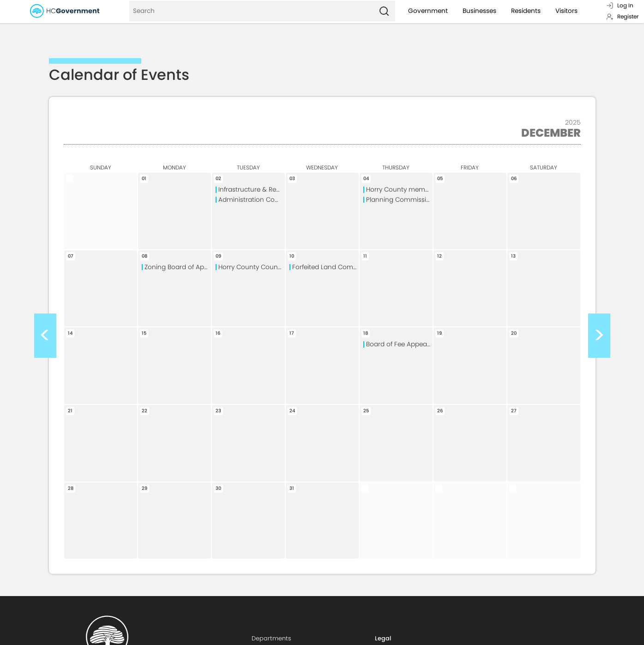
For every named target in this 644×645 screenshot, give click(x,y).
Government (428, 11)
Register (622, 16)
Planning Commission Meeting (399, 200)
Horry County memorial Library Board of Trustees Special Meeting (399, 190)
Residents (526, 11)
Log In (620, 5)
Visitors (566, 11)
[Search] (251, 11)
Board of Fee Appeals (399, 344)
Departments (271, 638)
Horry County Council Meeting (252, 267)
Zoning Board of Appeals (178, 267)
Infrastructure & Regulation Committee (252, 190)
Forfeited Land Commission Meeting (325, 267)
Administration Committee (252, 200)
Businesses (479, 11)
